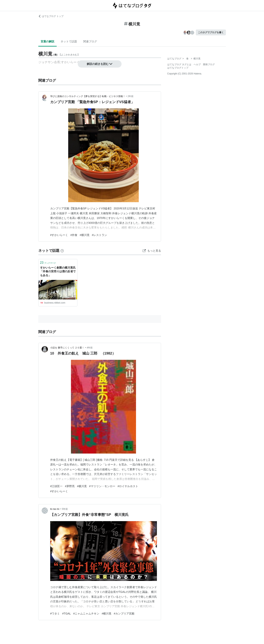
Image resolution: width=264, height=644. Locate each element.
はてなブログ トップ (51, 16)
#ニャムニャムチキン (86, 614)
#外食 (74, 235)
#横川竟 (85, 235)
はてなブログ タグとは (179, 64)
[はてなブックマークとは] (62, 251)
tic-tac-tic (55, 509)
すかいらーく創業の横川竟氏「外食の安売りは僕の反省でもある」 (58, 271)
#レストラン (99, 235)
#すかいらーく (59, 235)
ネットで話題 (69, 41)
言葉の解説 (47, 41)
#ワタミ (55, 614)
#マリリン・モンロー (102, 486)
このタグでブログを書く (211, 32)
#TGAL (66, 614)
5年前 (65, 509)
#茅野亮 (70, 486)
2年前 (131, 96)
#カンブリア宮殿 (124, 614)
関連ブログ (90, 41)
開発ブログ (209, 64)
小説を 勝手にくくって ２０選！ (67, 348)
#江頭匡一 (56, 486)
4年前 (90, 348)
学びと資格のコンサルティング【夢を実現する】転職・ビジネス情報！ (88, 96)
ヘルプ (197, 64)
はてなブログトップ (178, 68)
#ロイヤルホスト (128, 486)
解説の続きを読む (100, 64)
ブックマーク (48, 263)
